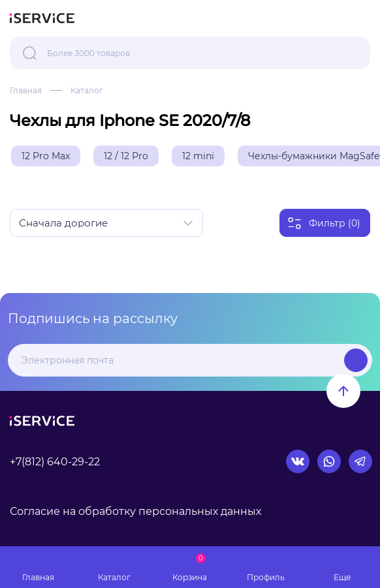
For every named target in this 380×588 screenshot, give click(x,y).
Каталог (87, 90)
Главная (26, 90)
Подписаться (356, 360)
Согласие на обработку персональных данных (135, 511)
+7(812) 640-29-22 (55, 462)
